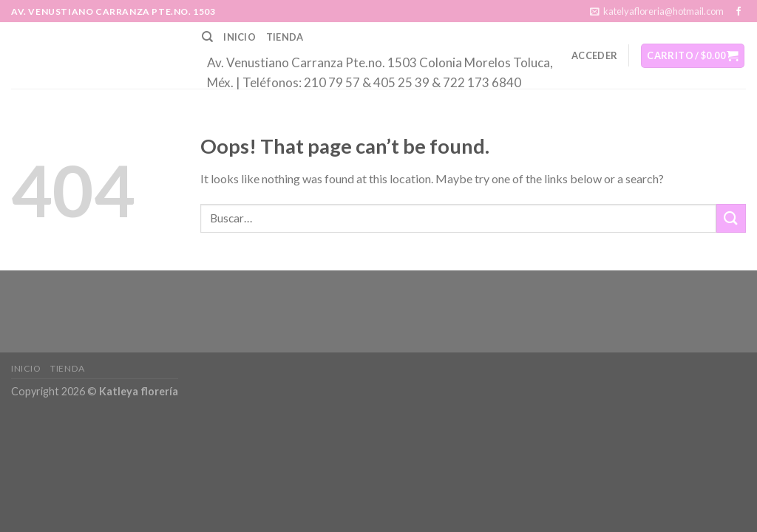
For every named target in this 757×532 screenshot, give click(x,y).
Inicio (240, 37)
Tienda (285, 37)
